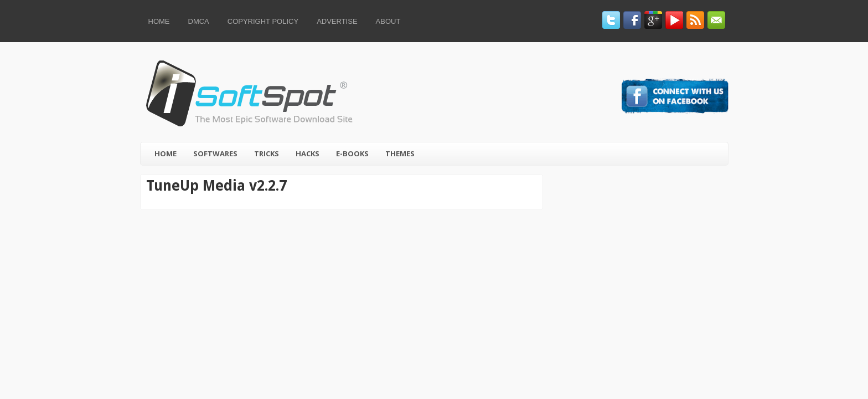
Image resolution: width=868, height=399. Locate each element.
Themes (400, 154)
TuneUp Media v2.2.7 (216, 186)
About (388, 21)
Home (159, 21)
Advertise (337, 21)
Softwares (215, 154)
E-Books (352, 154)
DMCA (199, 21)
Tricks (267, 154)
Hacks (308, 154)
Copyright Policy (263, 21)
